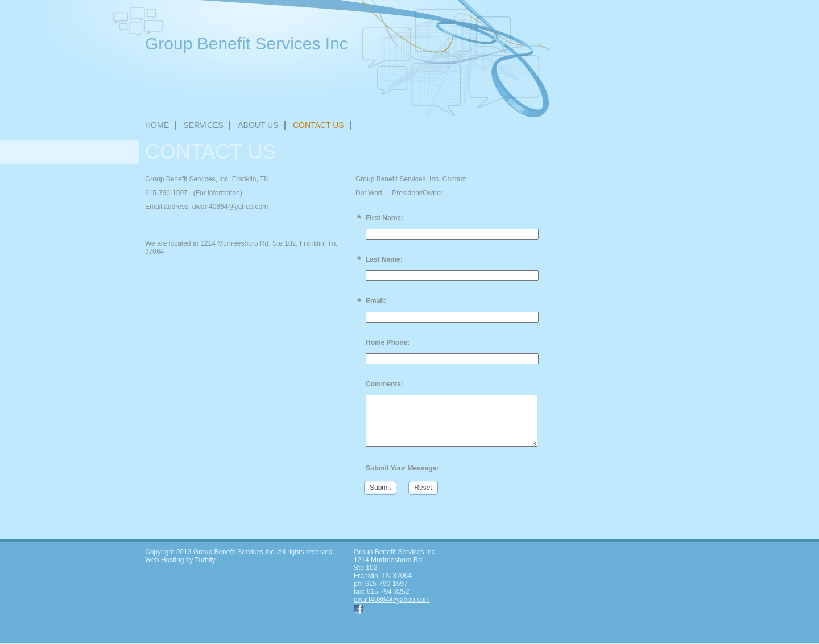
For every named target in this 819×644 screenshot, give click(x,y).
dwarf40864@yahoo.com (392, 600)
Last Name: (384, 259)
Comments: (384, 384)
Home (157, 125)
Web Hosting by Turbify (180, 560)
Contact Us (318, 125)
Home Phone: (388, 342)
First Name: (384, 218)
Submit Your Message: (402, 468)
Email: (376, 301)
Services (203, 125)
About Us (258, 125)
